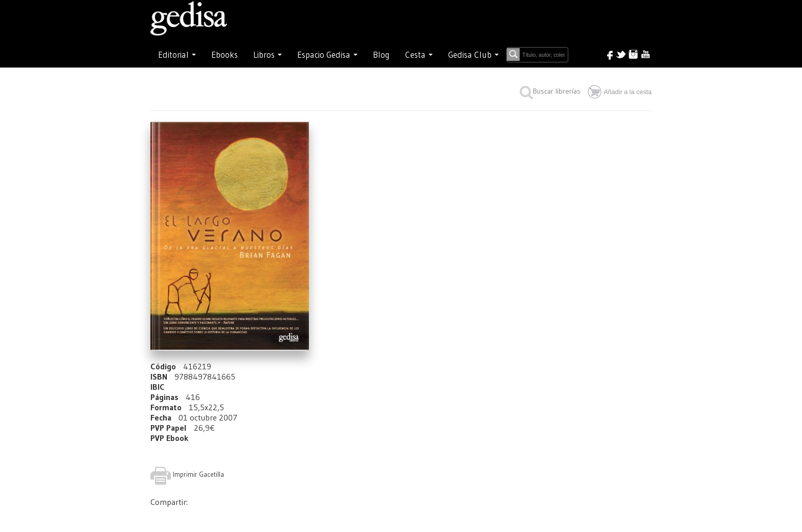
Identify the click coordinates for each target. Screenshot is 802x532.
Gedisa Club (473, 55)
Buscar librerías (550, 91)
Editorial (177, 55)
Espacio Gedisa (327, 55)
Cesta (419, 55)
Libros (268, 55)
